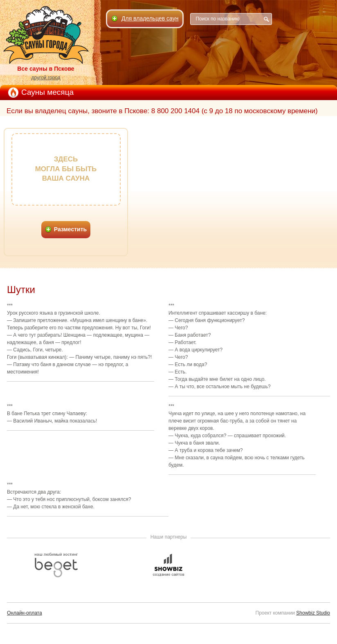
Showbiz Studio (313, 613)
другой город (46, 78)
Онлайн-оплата (25, 613)
